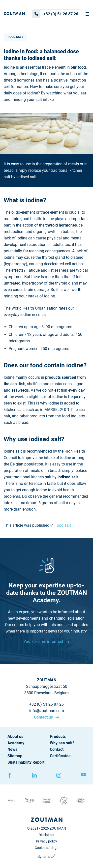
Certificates (60, 756)
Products (58, 737)
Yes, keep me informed (44, 642)
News (12, 749)
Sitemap (15, 756)
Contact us (44, 717)
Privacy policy (46, 841)
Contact (57, 749)
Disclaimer (47, 835)
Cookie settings (46, 848)
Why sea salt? (62, 743)
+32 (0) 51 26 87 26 (55, 14)
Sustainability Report (26, 762)
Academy (16, 743)
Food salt (15, 37)
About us (15, 737)
